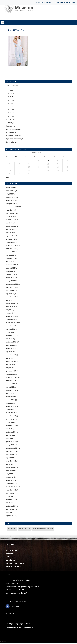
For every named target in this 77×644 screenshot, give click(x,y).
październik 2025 (12, 207)
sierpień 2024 (11, 252)
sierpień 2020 (11, 384)
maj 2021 (9, 359)
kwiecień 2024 (11, 265)
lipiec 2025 (10, 217)
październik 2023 (12, 285)
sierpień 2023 (11, 291)
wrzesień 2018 (11, 452)
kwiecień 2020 (11, 397)
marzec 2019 (10, 436)
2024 (9, 110)
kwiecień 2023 (11, 304)
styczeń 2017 (10, 516)
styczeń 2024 (11, 275)
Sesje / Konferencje (12, 130)
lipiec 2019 (10, 423)
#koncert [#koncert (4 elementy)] (12, 529)
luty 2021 (9, 368)
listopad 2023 (11, 281)
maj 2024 (9, 262)
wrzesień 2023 (11, 288)
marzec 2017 (10, 510)
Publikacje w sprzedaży (14, 557)
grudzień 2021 (11, 349)
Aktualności (10, 86)
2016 (9, 91)
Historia (9, 123)
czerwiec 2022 (11, 336)
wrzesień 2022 (11, 326)
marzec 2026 (10, 191)
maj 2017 (9, 503)
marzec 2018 (10, 471)
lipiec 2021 (10, 352)
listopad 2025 (11, 204)
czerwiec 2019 (11, 426)
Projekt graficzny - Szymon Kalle (18, 624)
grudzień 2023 (11, 278)
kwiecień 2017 (11, 507)
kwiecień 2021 (11, 362)
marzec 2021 (10, 365)
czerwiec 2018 (11, 461)
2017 (9, 94)
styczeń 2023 (11, 314)
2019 (9, 97)
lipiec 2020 (10, 388)
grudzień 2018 (11, 442)
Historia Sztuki (11, 551)
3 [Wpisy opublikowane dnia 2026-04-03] (48, 161)
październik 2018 (12, 449)
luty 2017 (9, 513)
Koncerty (9, 126)
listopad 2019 (11, 410)
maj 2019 (9, 429)
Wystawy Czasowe (13, 136)
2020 (10, 100)
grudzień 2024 (11, 240)
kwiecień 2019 (11, 433)
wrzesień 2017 (11, 490)
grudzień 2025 (11, 201)
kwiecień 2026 (11, 188)
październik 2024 (12, 246)
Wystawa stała (11, 133)
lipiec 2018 (10, 458)
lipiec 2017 (10, 497)
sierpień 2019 (11, 420)
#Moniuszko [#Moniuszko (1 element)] (24, 529)
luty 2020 (9, 404)
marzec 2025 (10, 230)
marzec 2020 (10, 400)
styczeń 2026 (11, 198)
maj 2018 (9, 465)
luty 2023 (9, 310)
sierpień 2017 (11, 494)
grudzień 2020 (11, 371)
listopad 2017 (11, 484)
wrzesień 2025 (11, 211)
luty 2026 (9, 195)
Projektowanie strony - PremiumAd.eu (19, 628)
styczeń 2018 (10, 478)
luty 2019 (9, 439)
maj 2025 (9, 224)
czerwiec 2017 (11, 500)
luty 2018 (9, 474)
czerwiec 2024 (11, 259)
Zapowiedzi (10, 143)
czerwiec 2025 (11, 220)
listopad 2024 (11, 243)
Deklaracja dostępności (14, 567)
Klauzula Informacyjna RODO (16, 564)
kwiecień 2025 (11, 227)
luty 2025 (9, 233)
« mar (7, 178)
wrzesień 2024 (11, 249)
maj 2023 (9, 301)
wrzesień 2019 (11, 416)
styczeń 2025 (11, 236)
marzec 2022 (10, 346)
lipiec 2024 (10, 256)
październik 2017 (12, 487)
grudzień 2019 (11, 407)
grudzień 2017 (11, 481)
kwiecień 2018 (11, 468)
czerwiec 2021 (11, 355)
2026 (9, 117)
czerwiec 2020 (11, 391)
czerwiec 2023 (11, 297)
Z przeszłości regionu (13, 139)
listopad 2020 (11, 375)
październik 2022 (12, 323)
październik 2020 (12, 378)
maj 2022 (9, 339)
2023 (9, 107)
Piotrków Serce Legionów (65, 2)
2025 (10, 113)
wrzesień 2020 (11, 381)
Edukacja (9, 120)
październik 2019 (12, 413)
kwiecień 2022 (11, 342)
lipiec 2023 (10, 294)
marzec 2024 (10, 268)
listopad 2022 (11, 320)
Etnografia (9, 554)
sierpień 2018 (11, 455)
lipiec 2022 (10, 333)
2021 (9, 104)
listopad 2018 (11, 445)
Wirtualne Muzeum (44, 2)
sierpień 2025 (11, 214)
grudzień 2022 (11, 317)
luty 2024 (9, 272)
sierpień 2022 (11, 330)
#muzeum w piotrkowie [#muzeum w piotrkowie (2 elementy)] (43, 529)
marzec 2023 (10, 307)
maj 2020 (9, 394)
